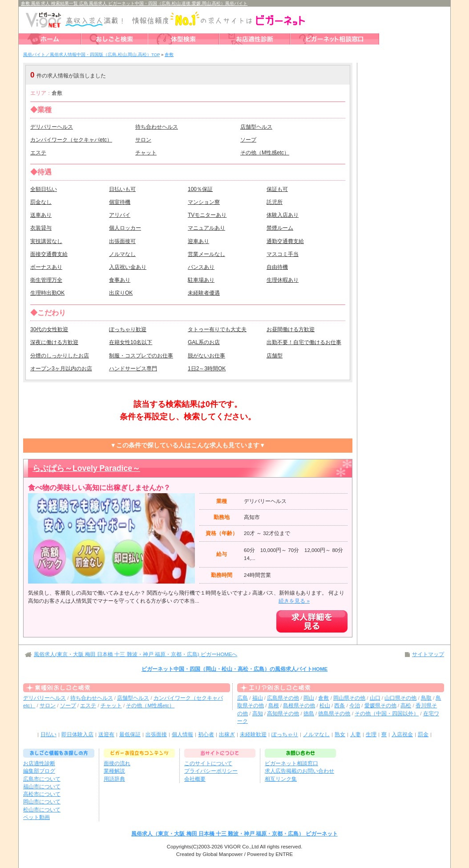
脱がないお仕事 (206, 356)
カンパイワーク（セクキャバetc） (71, 140)
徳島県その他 (334, 714)
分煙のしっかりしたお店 (60, 356)
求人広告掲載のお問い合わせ (299, 771)
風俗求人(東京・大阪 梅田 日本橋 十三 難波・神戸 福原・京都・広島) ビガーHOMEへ (135, 654)
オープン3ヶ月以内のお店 (61, 369)
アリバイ (120, 215)
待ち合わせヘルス (157, 127)
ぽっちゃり (285, 734)
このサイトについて (208, 763)
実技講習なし (46, 241)
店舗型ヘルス (256, 127)
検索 (295, 75)
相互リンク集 (281, 779)
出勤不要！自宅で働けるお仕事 (304, 342)
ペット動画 (36, 817)
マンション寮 (204, 202)
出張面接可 (122, 241)
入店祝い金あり (128, 267)
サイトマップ (428, 654)
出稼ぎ (227, 734)
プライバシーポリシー (211, 771)
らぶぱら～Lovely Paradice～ (86, 468)
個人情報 (182, 734)
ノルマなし (122, 254)
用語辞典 (114, 779)
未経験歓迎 (253, 734)
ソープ (248, 140)
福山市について (42, 787)
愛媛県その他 (380, 706)
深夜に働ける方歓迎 (54, 342)
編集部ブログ (39, 771)
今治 (355, 706)
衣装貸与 (41, 228)
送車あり (41, 215)
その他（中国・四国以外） (387, 714)
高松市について (42, 794)
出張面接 (156, 734)
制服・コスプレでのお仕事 (141, 356)
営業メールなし (206, 254)
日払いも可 (122, 189)
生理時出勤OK (47, 293)
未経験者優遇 (204, 293)
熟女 (340, 734)
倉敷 (323, 698)
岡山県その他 (349, 698)
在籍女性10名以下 (131, 342)
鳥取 (426, 698)
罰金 (423, 734)
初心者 (206, 734)
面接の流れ (117, 763)
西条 (340, 706)
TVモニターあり (207, 215)
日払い (49, 734)
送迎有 (106, 734)
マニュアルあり (206, 228)
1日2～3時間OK (207, 369)
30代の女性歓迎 (49, 329)
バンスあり (201, 267)
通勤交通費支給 (285, 241)
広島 (243, 698)
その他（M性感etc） (265, 153)
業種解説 (114, 771)
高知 (258, 714)
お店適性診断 (39, 763)
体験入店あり (283, 215)
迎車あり (198, 241)
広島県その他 (283, 698)
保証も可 (277, 189)
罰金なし (41, 202)
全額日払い (44, 189)
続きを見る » (294, 601)
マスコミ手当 (283, 254)
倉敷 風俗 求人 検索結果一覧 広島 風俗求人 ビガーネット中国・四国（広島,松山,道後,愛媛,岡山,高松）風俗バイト (134, 3)
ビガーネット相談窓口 (291, 763)
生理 (371, 734)
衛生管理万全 (46, 280)
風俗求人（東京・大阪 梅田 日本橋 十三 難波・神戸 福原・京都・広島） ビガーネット (234, 834)
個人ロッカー (125, 228)
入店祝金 (402, 734)
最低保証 (130, 734)
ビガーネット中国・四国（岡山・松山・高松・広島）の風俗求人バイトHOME (235, 669)
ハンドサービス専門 (133, 369)
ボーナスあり (46, 267)
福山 (258, 698)
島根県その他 (299, 706)
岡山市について (42, 802)
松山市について (42, 810)
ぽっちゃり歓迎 (128, 329)
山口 (375, 698)
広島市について (42, 779)
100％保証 (200, 189)
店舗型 (275, 356)
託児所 (275, 202)
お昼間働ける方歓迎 (291, 329)
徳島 (309, 714)
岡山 (309, 698)
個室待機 (120, 202)
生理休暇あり (283, 280)
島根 (274, 706)
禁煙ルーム (280, 228)
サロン (143, 140)
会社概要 (195, 779)
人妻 (356, 734)
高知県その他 (283, 714)
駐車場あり (201, 280)
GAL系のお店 (204, 342)
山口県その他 (400, 698)
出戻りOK (121, 293)
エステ (38, 153)
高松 (406, 706)
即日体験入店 (77, 734)
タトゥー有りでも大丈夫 (217, 329)
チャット (146, 153)
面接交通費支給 (49, 254)
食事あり (120, 280)
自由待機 (277, 267)
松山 (325, 706)
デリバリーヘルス (52, 127)
